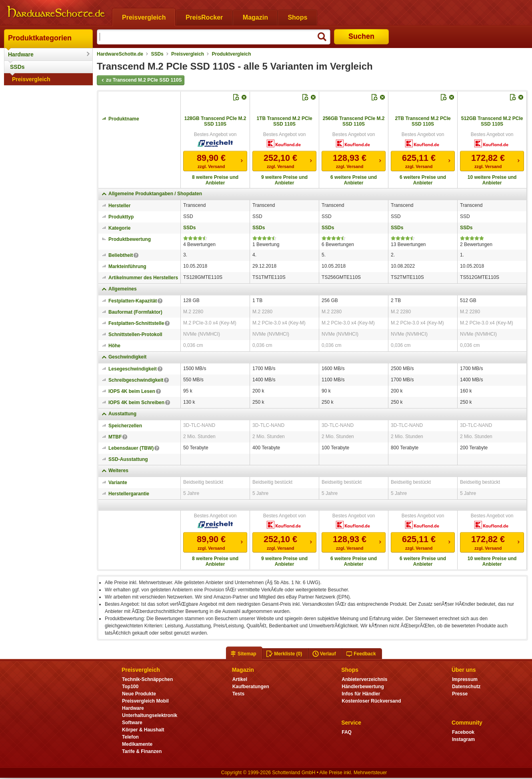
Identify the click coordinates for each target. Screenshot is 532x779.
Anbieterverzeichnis (364, 679)
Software (132, 723)
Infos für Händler (361, 694)
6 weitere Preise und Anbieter (354, 180)
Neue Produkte (139, 694)
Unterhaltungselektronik (150, 715)
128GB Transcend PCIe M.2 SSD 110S (215, 121)
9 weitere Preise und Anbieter (284, 180)
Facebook (463, 732)
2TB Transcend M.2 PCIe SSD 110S (423, 121)
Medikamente (137, 744)
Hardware (21, 54)
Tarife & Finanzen (142, 751)
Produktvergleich (232, 54)
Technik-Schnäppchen (147, 679)
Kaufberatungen (251, 687)
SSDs (17, 67)
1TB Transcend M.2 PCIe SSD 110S (284, 121)
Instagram (463, 739)
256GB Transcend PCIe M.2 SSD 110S (354, 121)
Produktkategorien (40, 38)
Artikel (240, 679)
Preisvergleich (31, 79)
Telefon (130, 737)
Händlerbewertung (363, 687)
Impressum (465, 679)
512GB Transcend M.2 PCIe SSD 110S (492, 121)
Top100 (130, 687)
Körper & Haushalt (143, 730)
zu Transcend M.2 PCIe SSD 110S (141, 80)
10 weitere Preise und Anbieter (492, 180)
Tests (239, 694)
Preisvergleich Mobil (145, 701)
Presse (460, 694)
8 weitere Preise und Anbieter (215, 180)
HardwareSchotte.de (120, 54)
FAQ (347, 732)
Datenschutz (466, 687)
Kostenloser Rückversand (371, 701)
